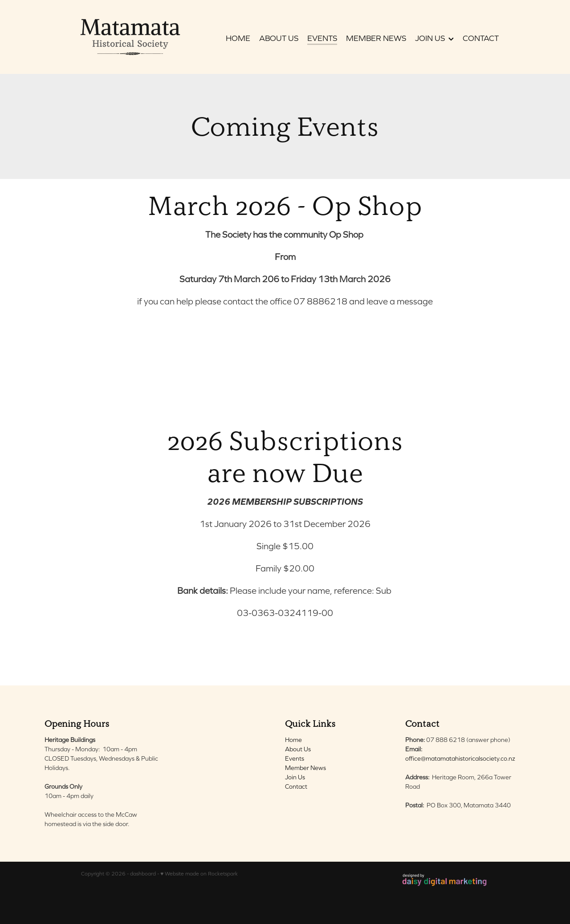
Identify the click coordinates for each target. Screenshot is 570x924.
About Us (298, 749)
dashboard (143, 874)
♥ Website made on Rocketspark (199, 874)
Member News (305, 768)
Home (293, 740)
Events (295, 758)
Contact (296, 786)
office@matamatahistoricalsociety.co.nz (460, 758)
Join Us (295, 777)
